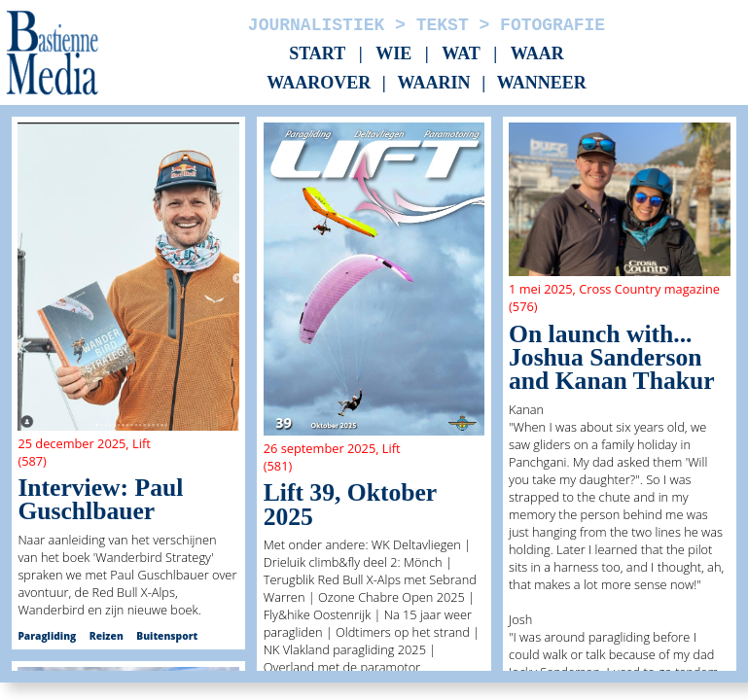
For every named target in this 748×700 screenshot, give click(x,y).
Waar (537, 53)
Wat (461, 53)
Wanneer (542, 84)
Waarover (319, 84)
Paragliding (47, 636)
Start (317, 53)
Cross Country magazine (649, 289)
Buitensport (167, 636)
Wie (393, 53)
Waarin (433, 84)
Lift (142, 443)
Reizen (107, 636)
